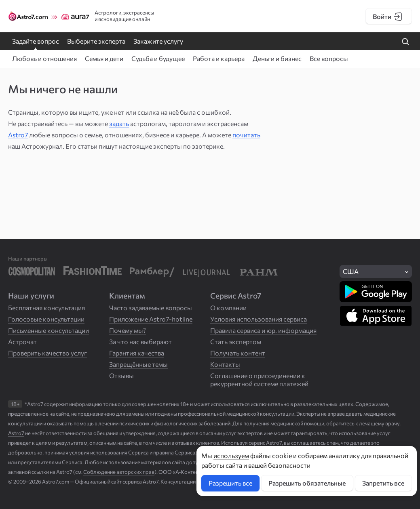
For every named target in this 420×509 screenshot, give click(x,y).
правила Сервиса (174, 452)
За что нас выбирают (140, 342)
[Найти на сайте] (405, 42)
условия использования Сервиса (109, 452)
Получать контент (238, 353)
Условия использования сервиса (259, 319)
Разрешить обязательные (307, 483)
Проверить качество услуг (47, 353)
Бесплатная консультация (46, 308)
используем (231, 455)
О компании (228, 308)
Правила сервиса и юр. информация (263, 330)
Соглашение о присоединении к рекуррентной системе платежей (259, 380)
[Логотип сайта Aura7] (73, 16)
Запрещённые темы (138, 364)
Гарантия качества (137, 353)
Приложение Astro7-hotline (151, 319)
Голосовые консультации (46, 319)
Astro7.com (56, 482)
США (351, 271)
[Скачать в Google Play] (376, 292)
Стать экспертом (236, 342)
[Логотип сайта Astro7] (28, 16)
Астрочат (22, 342)
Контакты (225, 364)
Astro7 (18, 135)
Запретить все (383, 483)
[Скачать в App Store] (376, 316)
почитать (246, 135)
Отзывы (121, 375)
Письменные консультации (49, 330)
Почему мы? (128, 330)
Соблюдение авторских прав (119, 472)
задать (119, 123)
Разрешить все (230, 483)
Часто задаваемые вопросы (151, 308)
